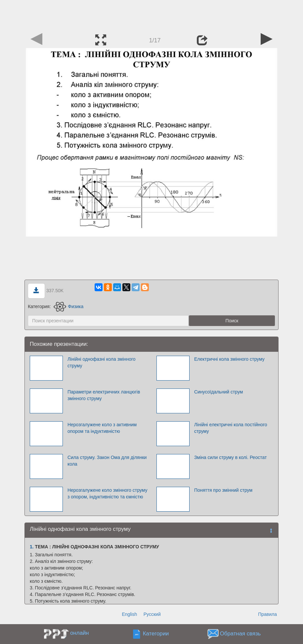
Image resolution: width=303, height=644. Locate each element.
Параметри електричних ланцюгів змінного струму (104, 395)
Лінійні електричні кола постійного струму (231, 428)
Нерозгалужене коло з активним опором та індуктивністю (102, 428)
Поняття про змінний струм (223, 490)
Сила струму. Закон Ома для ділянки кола (107, 461)
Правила (267, 614)
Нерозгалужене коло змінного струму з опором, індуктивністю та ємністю (108, 493)
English (129, 614)
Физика (68, 306)
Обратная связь (240, 634)
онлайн (79, 633)
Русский (152, 614)
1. (32, 547)
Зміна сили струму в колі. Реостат (230, 457)
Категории (156, 634)
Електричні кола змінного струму (229, 359)
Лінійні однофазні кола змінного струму (102, 362)
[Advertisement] (151, 15)
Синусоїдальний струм (219, 392)
